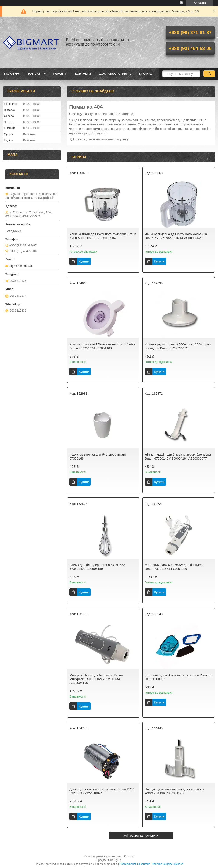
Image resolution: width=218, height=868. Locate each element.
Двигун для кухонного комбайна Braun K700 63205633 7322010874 (102, 791)
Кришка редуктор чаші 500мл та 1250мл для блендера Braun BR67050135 (178, 346)
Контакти (83, 74)
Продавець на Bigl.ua (109, 860)
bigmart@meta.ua (21, 266)
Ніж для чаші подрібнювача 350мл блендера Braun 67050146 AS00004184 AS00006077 (178, 456)
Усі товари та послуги (139, 836)
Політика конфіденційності (168, 864)
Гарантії (60, 74)
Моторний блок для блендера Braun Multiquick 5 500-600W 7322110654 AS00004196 (96, 679)
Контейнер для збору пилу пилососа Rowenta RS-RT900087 (179, 677)
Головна (12, 74)
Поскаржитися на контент (135, 864)
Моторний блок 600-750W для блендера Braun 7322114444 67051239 (174, 567)
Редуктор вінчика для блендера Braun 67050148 (98, 456)
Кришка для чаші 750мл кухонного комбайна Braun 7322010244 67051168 (102, 346)
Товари (34, 74)
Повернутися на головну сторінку (101, 139)
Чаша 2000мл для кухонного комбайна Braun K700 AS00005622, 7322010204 (103, 236)
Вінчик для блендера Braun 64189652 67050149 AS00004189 (97, 567)
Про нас (146, 74)
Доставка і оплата (115, 74)
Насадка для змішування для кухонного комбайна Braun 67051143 (174, 791)
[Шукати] (209, 74)
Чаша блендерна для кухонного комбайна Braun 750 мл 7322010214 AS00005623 (176, 236)
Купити (84, 261)
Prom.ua (129, 856)
